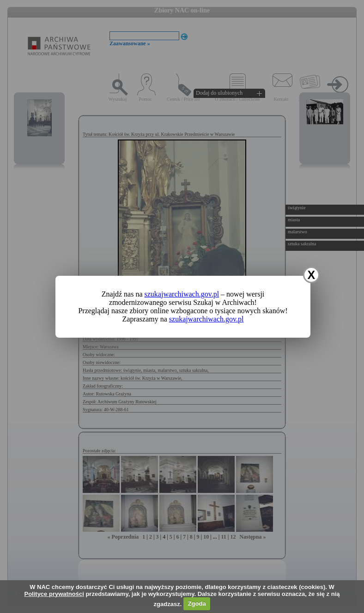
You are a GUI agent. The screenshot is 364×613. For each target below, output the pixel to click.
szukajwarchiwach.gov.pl (182, 294)
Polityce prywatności (54, 594)
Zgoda (197, 604)
